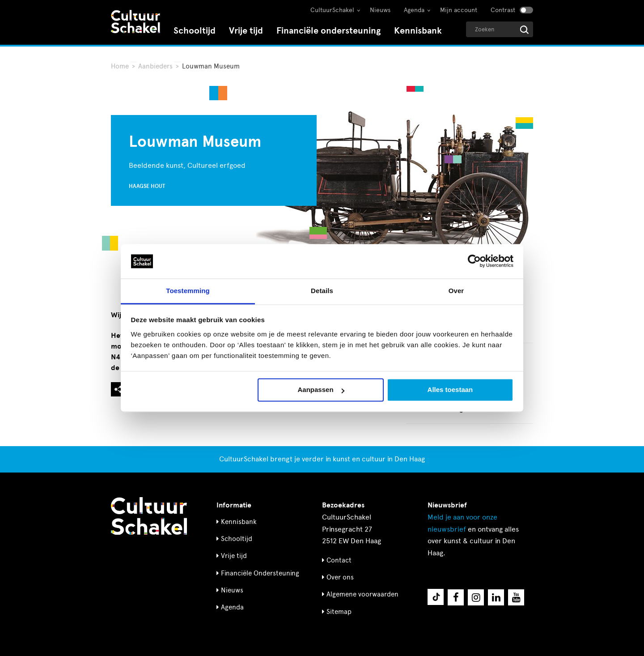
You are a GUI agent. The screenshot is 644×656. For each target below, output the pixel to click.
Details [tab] (322, 291)
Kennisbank (418, 31)
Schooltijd (195, 31)
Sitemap (339, 612)
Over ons (340, 577)
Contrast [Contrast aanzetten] (503, 10)
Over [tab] (456, 291)
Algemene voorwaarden (362, 594)
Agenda (414, 10)
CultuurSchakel (332, 10)
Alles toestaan (450, 390)
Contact (339, 560)
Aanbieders (155, 66)
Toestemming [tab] (188, 291)
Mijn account (459, 10)
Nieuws (380, 10)
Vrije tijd (246, 31)
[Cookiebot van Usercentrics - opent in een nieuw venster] (474, 261)
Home (120, 66)
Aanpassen (321, 390)
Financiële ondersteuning (328, 31)
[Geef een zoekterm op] (500, 29)
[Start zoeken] (524, 30)
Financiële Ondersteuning (260, 573)
